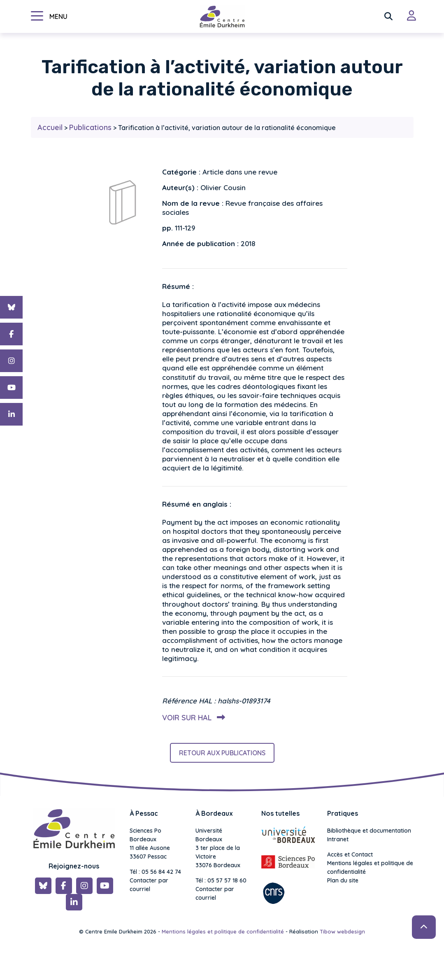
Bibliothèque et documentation (369, 831)
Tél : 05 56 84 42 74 (155, 872)
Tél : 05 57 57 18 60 (221, 880)
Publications (90, 127)
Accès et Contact (350, 854)
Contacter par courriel (149, 885)
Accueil (50, 127)
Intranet (338, 839)
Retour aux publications (222, 753)
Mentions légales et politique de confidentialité (370, 867)
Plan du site (343, 880)
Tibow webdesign (342, 931)
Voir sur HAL (192, 718)
